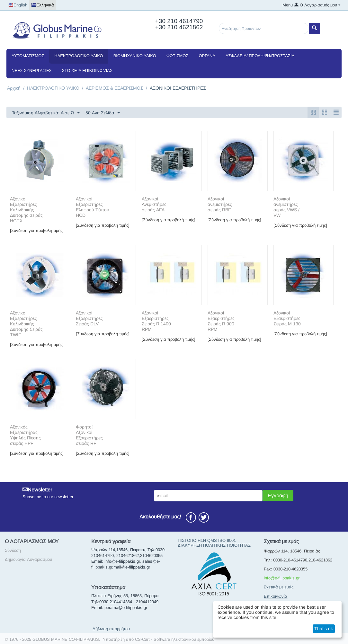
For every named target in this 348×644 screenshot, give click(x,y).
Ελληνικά (43, 5)
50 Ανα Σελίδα (103, 113)
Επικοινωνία (276, 597)
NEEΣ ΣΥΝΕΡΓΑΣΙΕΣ (32, 71)
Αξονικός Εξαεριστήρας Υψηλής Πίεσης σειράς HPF (25, 435)
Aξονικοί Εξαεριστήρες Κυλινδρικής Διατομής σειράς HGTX (26, 210)
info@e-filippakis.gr (282, 578)
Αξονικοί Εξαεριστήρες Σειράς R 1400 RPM (156, 321)
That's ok (324, 629)
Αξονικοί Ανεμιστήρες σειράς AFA (154, 205)
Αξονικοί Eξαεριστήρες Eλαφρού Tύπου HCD (93, 207)
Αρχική (14, 88)
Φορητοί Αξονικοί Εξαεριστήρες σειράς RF (89, 435)
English (18, 5)
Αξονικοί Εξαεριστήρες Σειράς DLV (89, 319)
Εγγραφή (278, 496)
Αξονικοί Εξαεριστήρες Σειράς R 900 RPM (221, 321)
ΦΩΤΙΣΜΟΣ (178, 56)
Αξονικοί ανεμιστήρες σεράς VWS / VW (286, 207)
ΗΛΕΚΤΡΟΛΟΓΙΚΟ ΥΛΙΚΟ (79, 56)
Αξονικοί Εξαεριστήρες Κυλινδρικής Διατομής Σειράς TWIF (26, 324)
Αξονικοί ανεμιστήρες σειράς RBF (220, 205)
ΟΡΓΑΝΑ (207, 56)
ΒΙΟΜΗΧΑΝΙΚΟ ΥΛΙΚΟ (135, 56)
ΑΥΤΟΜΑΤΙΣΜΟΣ (28, 56)
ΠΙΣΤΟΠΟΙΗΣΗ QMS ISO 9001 (207, 541)
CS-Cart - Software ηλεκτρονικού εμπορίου (175, 640)
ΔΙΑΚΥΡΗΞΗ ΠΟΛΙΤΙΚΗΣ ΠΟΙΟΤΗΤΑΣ (214, 546)
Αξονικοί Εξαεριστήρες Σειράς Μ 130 (287, 319)
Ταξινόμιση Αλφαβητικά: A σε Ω (46, 113)
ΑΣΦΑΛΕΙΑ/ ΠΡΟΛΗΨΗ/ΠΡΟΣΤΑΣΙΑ (260, 56)
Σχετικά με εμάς (279, 587)
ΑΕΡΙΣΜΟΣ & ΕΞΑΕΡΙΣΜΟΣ (115, 88)
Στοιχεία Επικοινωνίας (87, 71)
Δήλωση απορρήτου (111, 629)
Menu (288, 5)
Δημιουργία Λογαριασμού (28, 560)
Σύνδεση (13, 551)
